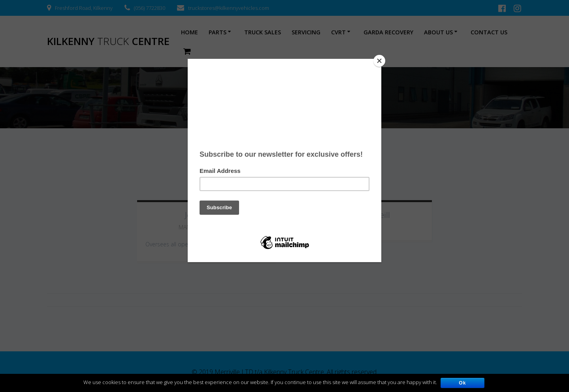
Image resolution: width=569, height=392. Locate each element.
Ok (463, 383)
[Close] (379, 61)
